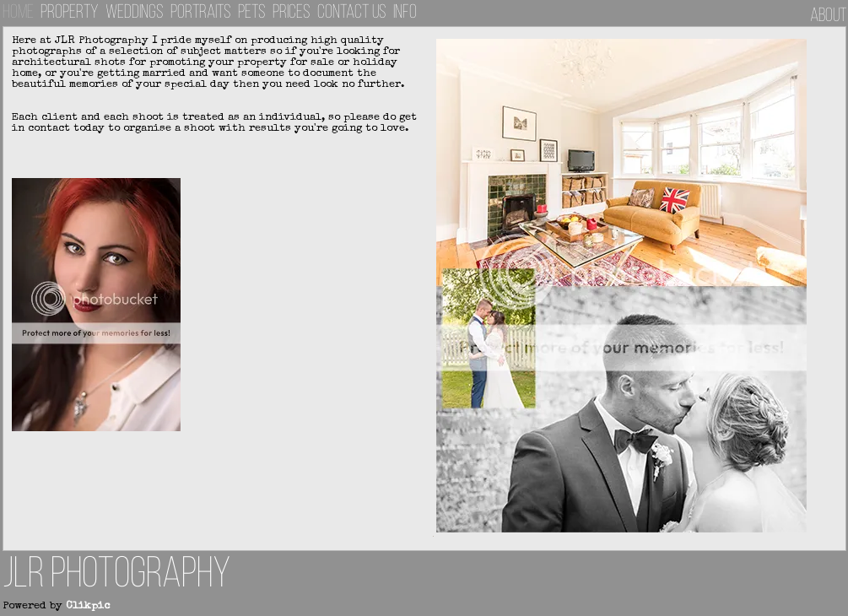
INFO (405, 13)
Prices (292, 13)
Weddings (135, 13)
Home (18, 13)
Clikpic (88, 606)
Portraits (201, 13)
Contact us (352, 13)
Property (70, 13)
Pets (252, 13)
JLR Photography (117, 576)
